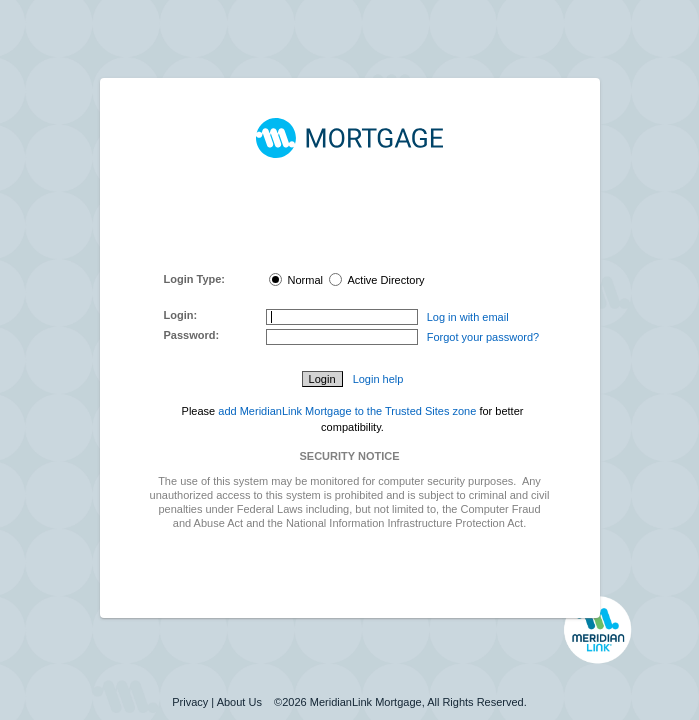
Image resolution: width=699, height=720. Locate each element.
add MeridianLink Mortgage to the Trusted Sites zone (347, 411)
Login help (378, 379)
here (371, 250)
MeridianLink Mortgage (366, 702)
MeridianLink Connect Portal (345, 222)
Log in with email (468, 317)
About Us (239, 702)
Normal (296, 280)
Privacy (190, 702)
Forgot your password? (483, 337)
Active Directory (376, 280)
